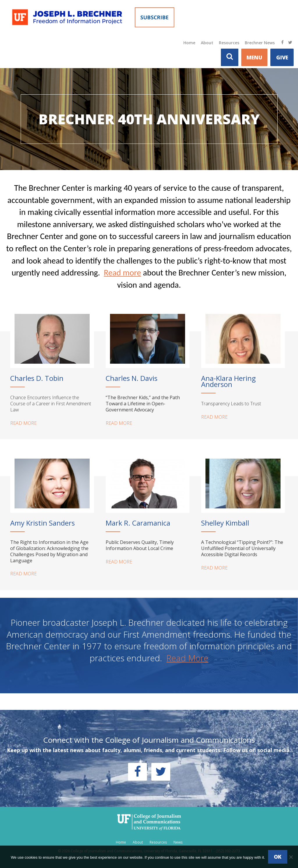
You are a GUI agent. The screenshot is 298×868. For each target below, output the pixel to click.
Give (282, 57)
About (207, 43)
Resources (229, 43)
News (178, 842)
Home (189, 43)
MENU (254, 57)
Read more (123, 273)
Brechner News (260, 43)
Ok (278, 857)
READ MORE (23, 423)
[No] (291, 857)
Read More (187, 658)
